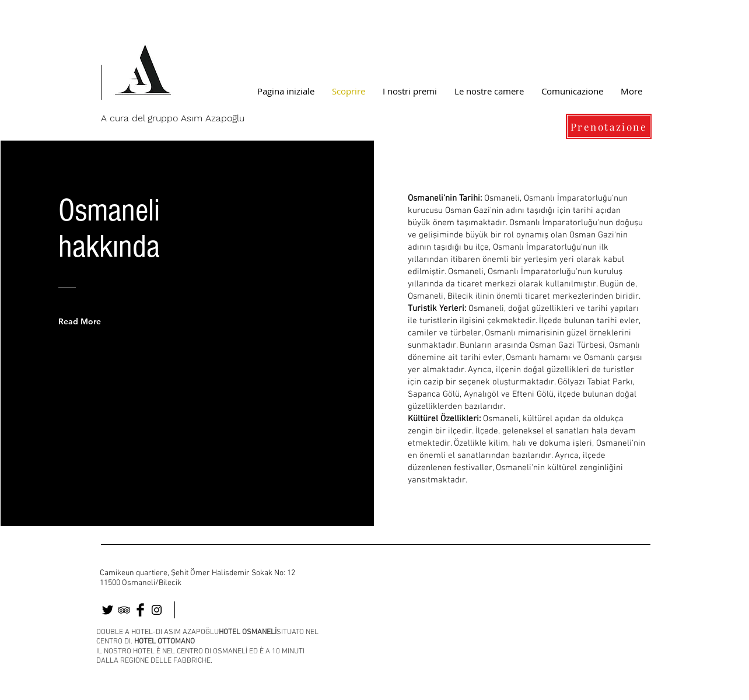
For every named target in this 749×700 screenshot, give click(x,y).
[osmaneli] (124, 610)
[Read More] (88, 321)
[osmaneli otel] (108, 610)
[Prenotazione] (609, 126)
